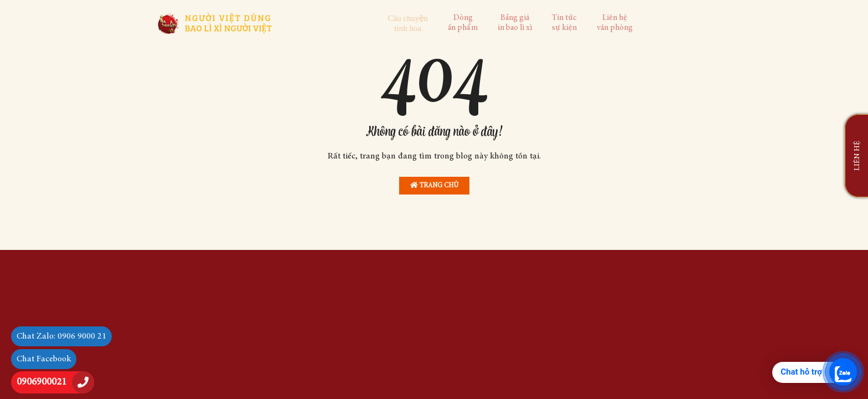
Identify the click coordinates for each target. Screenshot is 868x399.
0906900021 (42, 382)
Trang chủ (434, 185)
